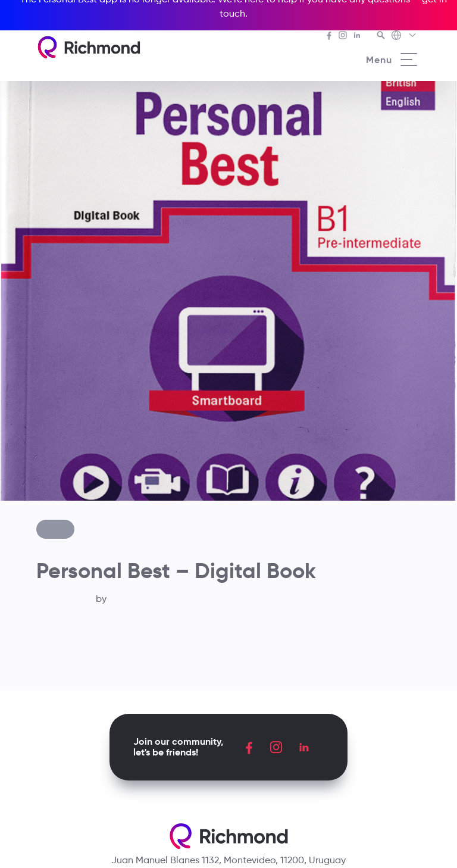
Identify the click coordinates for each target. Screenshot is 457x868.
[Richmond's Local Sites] (404, 36)
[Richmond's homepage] (89, 47)
